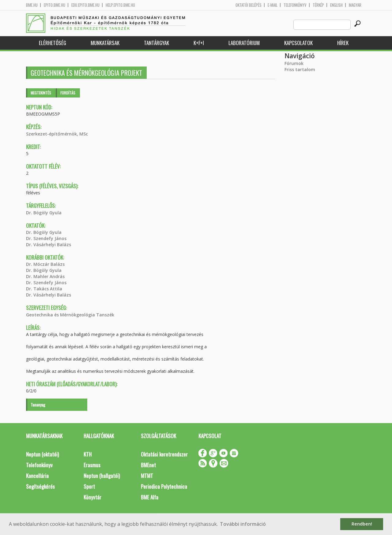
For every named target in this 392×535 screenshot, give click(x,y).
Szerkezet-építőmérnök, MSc (57, 134)
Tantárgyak (156, 43)
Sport (89, 486)
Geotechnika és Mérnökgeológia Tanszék (70, 315)
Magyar (355, 5)
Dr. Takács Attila (44, 289)
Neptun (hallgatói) (102, 476)
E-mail (273, 5)
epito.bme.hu (55, 5)
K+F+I (199, 43)
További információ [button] (243, 524)
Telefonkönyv (295, 5)
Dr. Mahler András (45, 276)
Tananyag (38, 405)
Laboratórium (244, 43)
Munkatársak (105, 43)
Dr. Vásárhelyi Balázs (49, 245)
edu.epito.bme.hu (85, 5)
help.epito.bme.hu (120, 5)
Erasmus (92, 465)
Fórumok (294, 63)
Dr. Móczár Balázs (45, 264)
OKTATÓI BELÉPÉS (249, 5)
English (336, 5)
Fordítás (68, 93)
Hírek (343, 43)
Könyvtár (92, 497)
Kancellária (37, 476)
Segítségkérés (40, 486)
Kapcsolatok (298, 43)
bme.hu (32, 5)
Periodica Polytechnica (164, 486)
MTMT (147, 476)
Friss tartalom (300, 69)
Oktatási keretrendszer (164, 454)
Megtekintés (41, 93)
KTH (88, 454)
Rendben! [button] (362, 524)
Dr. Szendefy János (46, 238)
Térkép (318, 5)
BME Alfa (150, 497)
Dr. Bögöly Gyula (44, 213)
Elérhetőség (53, 43)
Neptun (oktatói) (42, 454)
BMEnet (148, 465)
